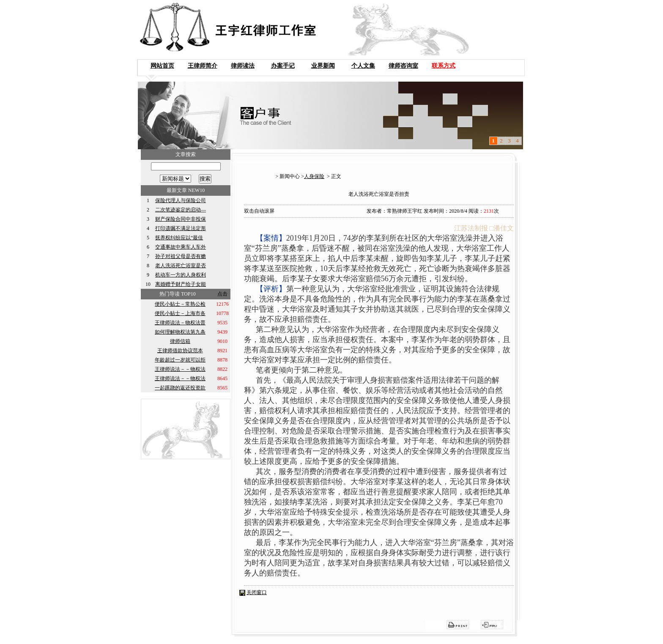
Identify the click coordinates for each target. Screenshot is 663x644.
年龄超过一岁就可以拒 (180, 360)
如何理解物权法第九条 (180, 332)
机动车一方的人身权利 (181, 275)
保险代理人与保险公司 (181, 200)
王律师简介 (203, 66)
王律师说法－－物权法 (180, 369)
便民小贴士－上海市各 (180, 313)
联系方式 (444, 66)
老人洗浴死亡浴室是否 (181, 266)
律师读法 (243, 66)
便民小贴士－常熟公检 (180, 304)
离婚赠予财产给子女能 (181, 284)
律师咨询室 (403, 66)
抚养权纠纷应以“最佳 (179, 238)
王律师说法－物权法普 (180, 323)
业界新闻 (323, 66)
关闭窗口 (257, 592)
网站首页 (162, 66)
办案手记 (283, 66)
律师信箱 (180, 341)
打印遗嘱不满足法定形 (181, 228)
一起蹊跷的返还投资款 (180, 388)
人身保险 (314, 176)
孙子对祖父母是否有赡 (181, 256)
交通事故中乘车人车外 (181, 247)
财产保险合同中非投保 (181, 219)
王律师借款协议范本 (180, 351)
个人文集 (363, 66)
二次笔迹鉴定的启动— (181, 210)
